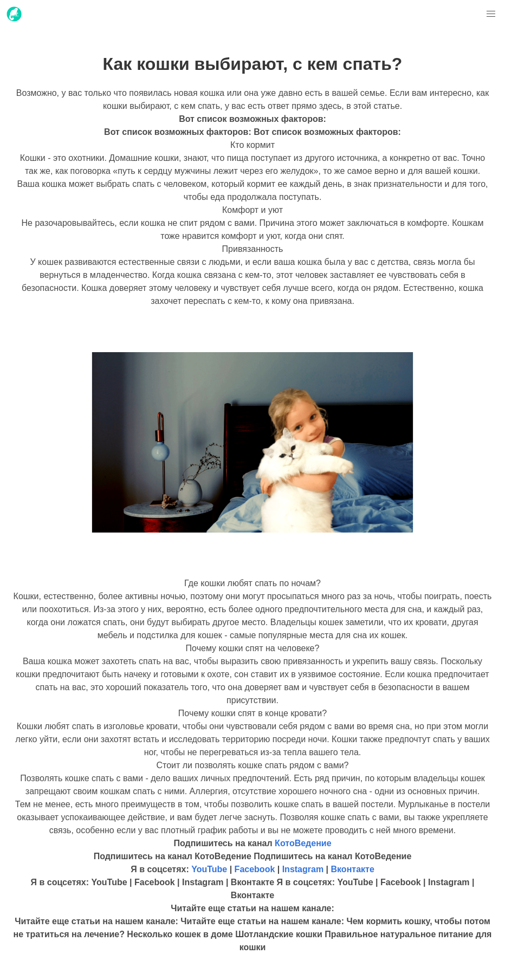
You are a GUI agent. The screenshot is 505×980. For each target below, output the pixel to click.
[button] (491, 14)
